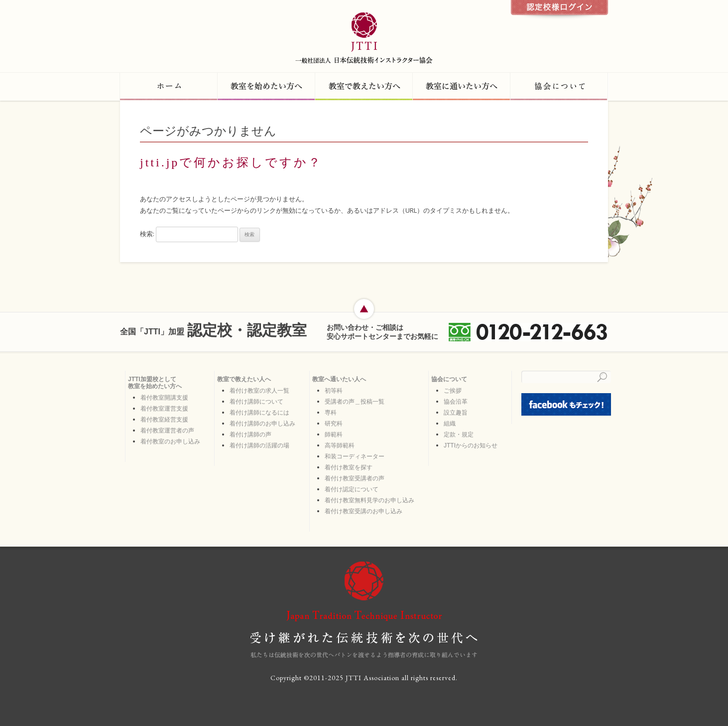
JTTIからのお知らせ (471, 445)
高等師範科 (340, 445)
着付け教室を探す (349, 467)
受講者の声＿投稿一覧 (355, 402)
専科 (331, 413)
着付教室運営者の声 (167, 431)
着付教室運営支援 (164, 409)
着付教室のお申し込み (170, 441)
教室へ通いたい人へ (339, 379)
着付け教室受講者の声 (355, 478)
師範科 (334, 435)
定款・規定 (459, 435)
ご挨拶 (453, 391)
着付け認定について (352, 489)
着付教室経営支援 (164, 420)
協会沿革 (456, 402)
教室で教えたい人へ (244, 379)
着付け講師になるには (259, 413)
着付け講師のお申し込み (262, 424)
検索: (147, 234)
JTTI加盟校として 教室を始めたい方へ (155, 383)
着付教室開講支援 (164, 398)
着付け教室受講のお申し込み (364, 511)
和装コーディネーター (355, 456)
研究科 (334, 424)
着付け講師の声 (250, 435)
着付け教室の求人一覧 (259, 391)
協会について (449, 379)
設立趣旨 (456, 413)
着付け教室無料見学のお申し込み (369, 500)
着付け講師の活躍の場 (259, 445)
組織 (450, 424)
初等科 (334, 391)
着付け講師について (256, 402)
